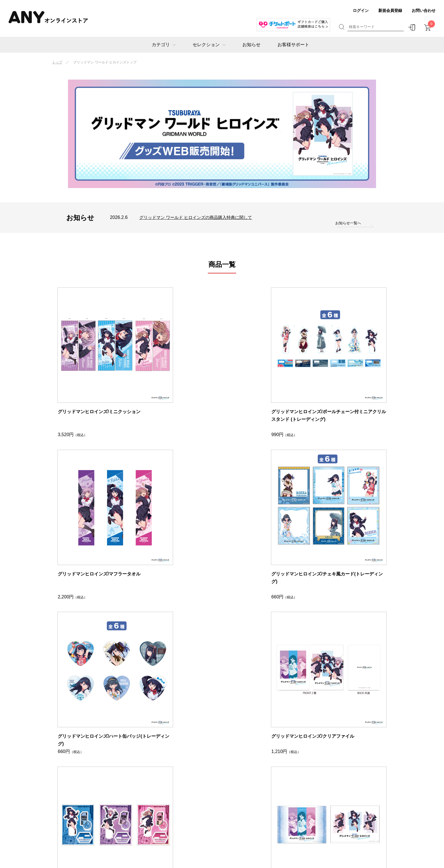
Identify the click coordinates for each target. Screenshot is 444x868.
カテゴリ (164, 45)
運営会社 (335, 777)
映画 (106, 794)
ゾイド (177, 803)
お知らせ (251, 45)
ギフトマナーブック (272, 794)
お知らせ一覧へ (347, 223)
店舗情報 (335, 786)
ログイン (361, 10)
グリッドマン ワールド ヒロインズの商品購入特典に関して (199, 217)
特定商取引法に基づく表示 (352, 794)
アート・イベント (119, 803)
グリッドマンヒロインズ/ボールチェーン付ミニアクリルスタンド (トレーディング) (180, 380)
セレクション (209, 45)
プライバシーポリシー (348, 803)
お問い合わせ (424, 10)
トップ (57, 62)
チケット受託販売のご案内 (352, 820)
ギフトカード (114, 777)
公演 (106, 786)
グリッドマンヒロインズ (194, 794)
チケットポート (186, 777)
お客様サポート (293, 45)
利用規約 (335, 811)
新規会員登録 (390, 10)
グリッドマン (184, 786)
